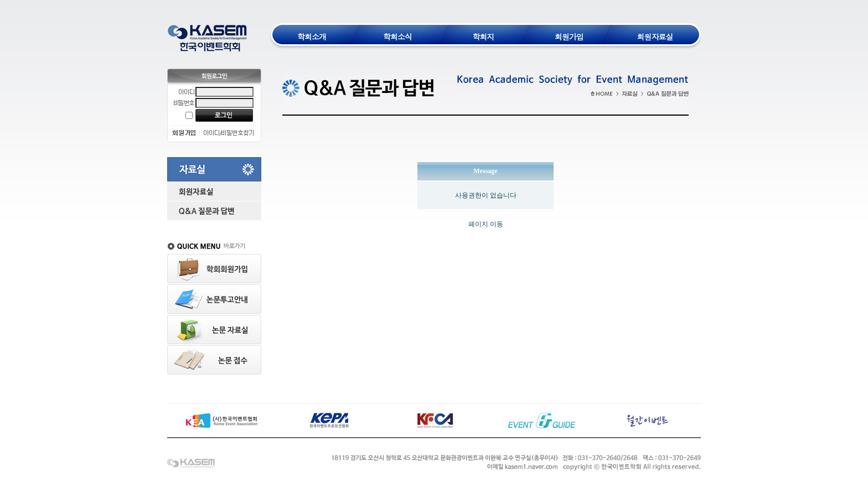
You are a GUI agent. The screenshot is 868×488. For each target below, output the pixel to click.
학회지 (484, 37)
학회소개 (312, 37)
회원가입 (569, 37)
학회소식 (397, 37)
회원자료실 (655, 37)
